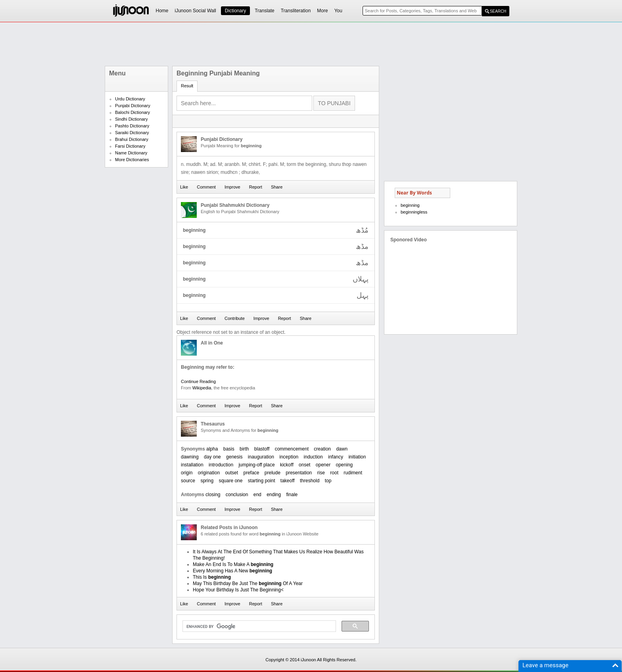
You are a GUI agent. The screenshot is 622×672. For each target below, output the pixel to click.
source (188, 481)
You (338, 11)
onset (304, 465)
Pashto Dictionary (132, 126)
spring (207, 481)
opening (345, 465)
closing (213, 495)
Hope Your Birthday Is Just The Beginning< (238, 590)
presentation (299, 473)
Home (162, 11)
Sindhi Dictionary (132, 119)
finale (292, 495)
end (257, 495)
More (322, 11)
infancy (336, 457)
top (328, 481)
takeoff (288, 481)
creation (322, 449)
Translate (265, 11)
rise (321, 473)
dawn (342, 449)
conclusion (237, 495)
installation (192, 465)
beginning (410, 205)
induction (313, 457)
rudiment (353, 473)
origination (209, 473)
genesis (234, 457)
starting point (262, 481)
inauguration (261, 457)
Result (187, 86)
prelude (273, 473)
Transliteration (296, 11)
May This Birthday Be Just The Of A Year (248, 583)
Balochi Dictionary (132, 112)
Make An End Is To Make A (233, 564)
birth (244, 449)
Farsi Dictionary (130, 146)
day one (212, 457)
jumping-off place (256, 465)
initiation (357, 457)
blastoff (262, 449)
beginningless (414, 212)
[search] (258, 626)
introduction (221, 465)
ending (274, 495)
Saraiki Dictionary (132, 133)
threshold (310, 481)
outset (231, 473)
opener (323, 465)
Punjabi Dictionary (133, 106)
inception (289, 457)
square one (230, 481)
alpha (212, 449)
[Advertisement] (311, 44)
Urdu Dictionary (130, 99)
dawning (190, 457)
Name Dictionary (131, 153)
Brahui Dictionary (132, 139)
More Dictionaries (132, 160)
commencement (292, 449)
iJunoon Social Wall (196, 11)
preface (251, 473)
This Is (212, 577)
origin (187, 473)
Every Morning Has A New (232, 571)
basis (229, 449)
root (334, 473)
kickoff (287, 465)
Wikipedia (202, 388)
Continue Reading (198, 381)
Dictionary (235, 11)
